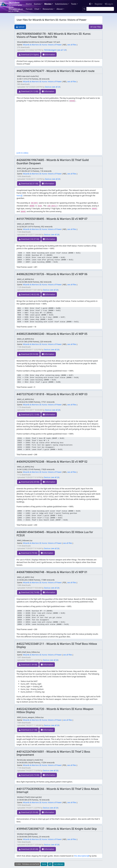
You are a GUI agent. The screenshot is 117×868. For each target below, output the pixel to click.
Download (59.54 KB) (28, 354)
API (50, 864)
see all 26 (56, 87)
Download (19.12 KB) (28, 91)
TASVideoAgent (50, 50)
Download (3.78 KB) (28, 553)
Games (37, 4)
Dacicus (48, 87)
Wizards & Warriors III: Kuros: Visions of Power (42, 45)
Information (49, 54)
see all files (72, 45)
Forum (29, 9)
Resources (48, 9)
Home (29, 4)
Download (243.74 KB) (29, 775)
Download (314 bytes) (29, 54)
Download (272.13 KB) (29, 414)
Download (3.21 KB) (28, 730)
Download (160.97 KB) (29, 239)
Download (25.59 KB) (28, 812)
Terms (44, 864)
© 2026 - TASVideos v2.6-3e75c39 (27, 864)
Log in (109, 4)
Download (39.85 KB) (28, 849)
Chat (37, 9)
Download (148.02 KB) (29, 294)
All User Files (96, 27)
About (60, 9)
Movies (48, 4)
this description (80, 856)
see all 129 (62, 50)
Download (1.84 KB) (28, 665)
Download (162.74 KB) (29, 592)
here (18, 196)
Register (99, 4)
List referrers (59, 864)
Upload (20, 27)
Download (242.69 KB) (29, 482)
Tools (74, 4)
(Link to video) (22, 153)
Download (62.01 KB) (28, 184)
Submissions (61, 4)
